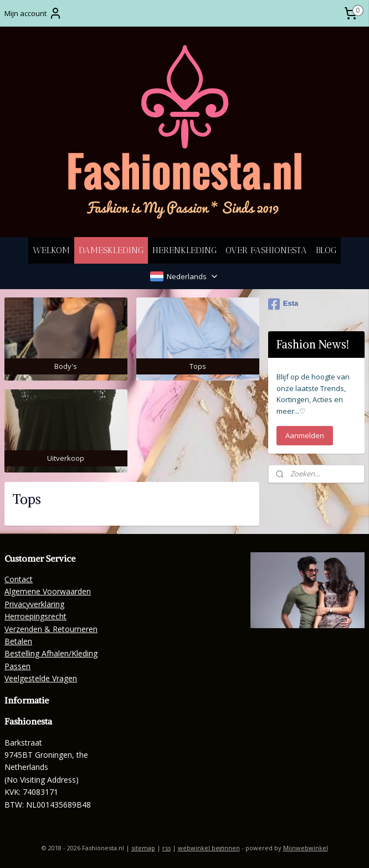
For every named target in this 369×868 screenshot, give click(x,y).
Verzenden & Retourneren (51, 629)
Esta (283, 304)
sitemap (143, 848)
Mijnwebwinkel (306, 848)
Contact (19, 579)
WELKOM (51, 250)
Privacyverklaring (34, 604)
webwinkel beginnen (209, 848)
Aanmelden (305, 435)
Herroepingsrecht (35, 616)
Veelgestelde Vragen (41, 678)
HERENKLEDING (184, 250)
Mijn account (33, 13)
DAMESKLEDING (111, 250)
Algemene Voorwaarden (48, 591)
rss (166, 848)
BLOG (326, 250)
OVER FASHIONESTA (266, 250)
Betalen (18, 641)
